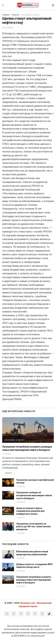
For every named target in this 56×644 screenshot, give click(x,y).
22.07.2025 (7, 454)
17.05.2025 (20, 518)
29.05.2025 (21, 502)
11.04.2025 (20, 533)
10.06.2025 (21, 486)
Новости (15, 15)
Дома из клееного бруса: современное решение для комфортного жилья (30, 511)
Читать (8, 473)
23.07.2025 (21, 571)
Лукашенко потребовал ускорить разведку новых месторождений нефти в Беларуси (34, 580)
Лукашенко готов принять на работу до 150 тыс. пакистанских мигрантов (34, 526)
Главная (6, 15)
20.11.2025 (20, 558)
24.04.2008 (7, 28)
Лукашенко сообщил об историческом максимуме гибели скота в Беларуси (34, 495)
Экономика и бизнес (31, 15)
